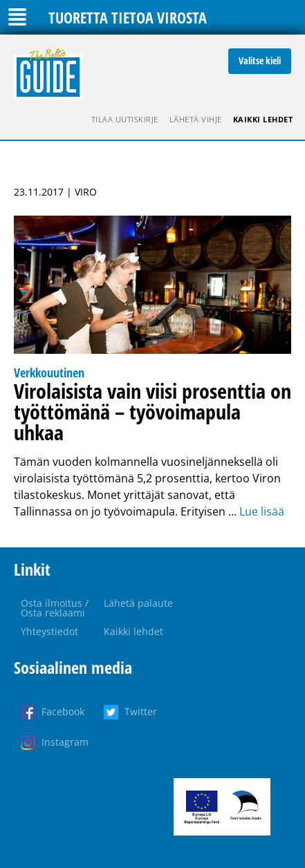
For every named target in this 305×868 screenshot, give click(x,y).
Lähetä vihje (196, 119)
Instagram (65, 742)
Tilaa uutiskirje (125, 119)
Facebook (63, 711)
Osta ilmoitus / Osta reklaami (55, 608)
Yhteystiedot (49, 631)
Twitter (141, 711)
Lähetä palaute (138, 603)
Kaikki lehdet (263, 119)
